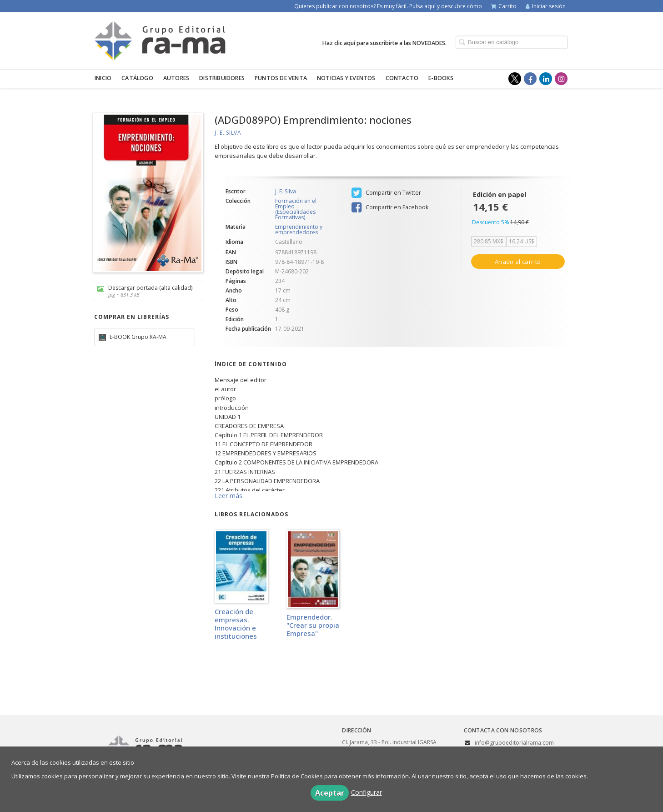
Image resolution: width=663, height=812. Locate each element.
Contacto (402, 78)
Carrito (504, 6)
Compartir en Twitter (386, 193)
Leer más (229, 496)
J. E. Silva (228, 133)
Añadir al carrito (518, 262)
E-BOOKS (441, 78)
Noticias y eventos (346, 78)
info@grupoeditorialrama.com (514, 743)
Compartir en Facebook (390, 207)
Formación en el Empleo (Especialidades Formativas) (296, 209)
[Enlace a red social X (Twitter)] (515, 79)
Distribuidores (222, 78)
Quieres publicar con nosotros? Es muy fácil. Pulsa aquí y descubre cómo (388, 6)
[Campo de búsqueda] (512, 42)
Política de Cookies (297, 776)
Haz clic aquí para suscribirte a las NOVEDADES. (384, 43)
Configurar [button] (367, 792)
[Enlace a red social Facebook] (530, 79)
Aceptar (330, 793)
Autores (176, 78)
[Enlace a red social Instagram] (561, 79)
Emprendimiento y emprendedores (299, 229)
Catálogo (137, 78)
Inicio (103, 78)
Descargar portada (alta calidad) (145, 291)
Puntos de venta (281, 78)
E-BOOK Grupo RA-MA (137, 337)
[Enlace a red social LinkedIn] (546, 79)
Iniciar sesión (546, 6)
